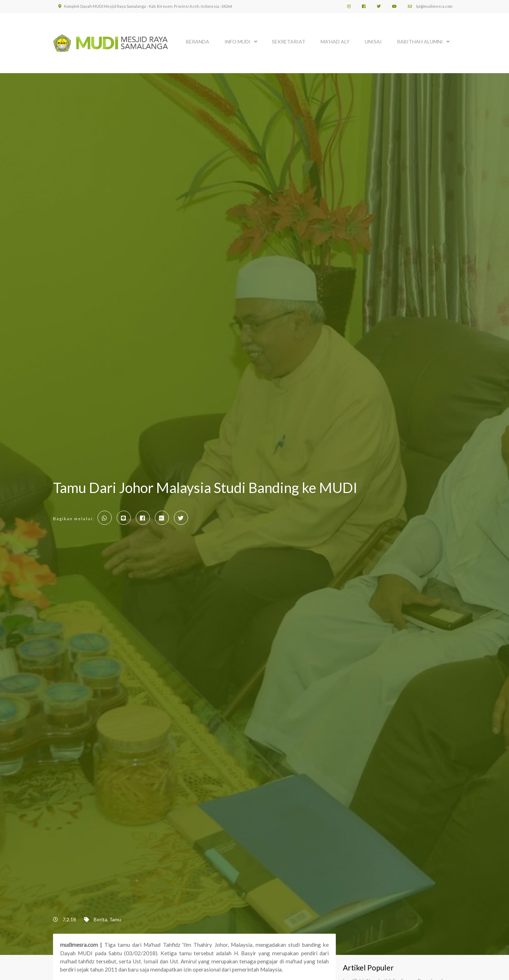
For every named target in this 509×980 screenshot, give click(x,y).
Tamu (115, 919)
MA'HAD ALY (335, 42)
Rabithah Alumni (420, 42)
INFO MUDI (238, 42)
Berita (100, 919)
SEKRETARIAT (289, 42)
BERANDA (198, 42)
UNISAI (373, 42)
